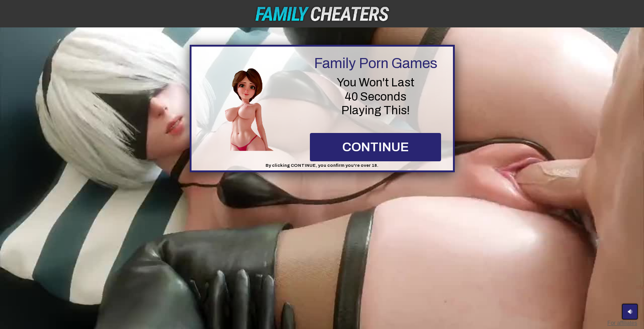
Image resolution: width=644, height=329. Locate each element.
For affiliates (622, 323)
